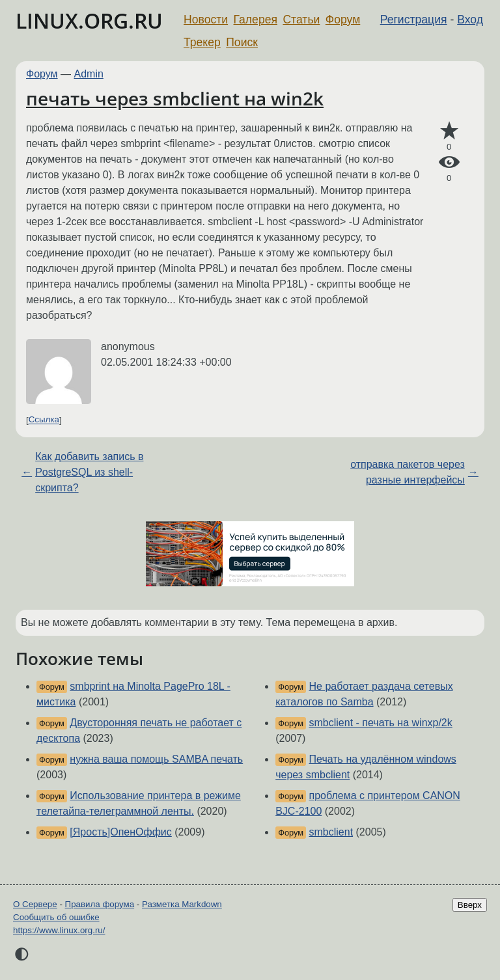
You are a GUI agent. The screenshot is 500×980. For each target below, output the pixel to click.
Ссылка (44, 420)
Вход (470, 20)
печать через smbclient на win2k (175, 98)
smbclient (331, 832)
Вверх (470, 905)
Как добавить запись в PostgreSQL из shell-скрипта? (89, 472)
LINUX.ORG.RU (89, 20)
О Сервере (35, 904)
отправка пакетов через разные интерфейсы (408, 472)
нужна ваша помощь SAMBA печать (156, 759)
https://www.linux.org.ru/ (59, 930)
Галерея (256, 20)
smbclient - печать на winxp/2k (381, 723)
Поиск (242, 42)
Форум (343, 20)
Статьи (301, 20)
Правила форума (100, 904)
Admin (89, 74)
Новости (206, 20)
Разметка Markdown (182, 904)
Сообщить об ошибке (56, 917)
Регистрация (414, 20)
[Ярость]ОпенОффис (120, 832)
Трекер (202, 42)
